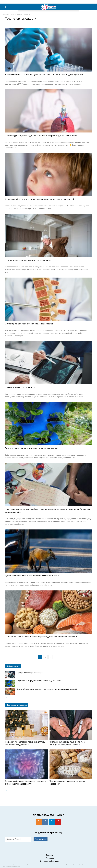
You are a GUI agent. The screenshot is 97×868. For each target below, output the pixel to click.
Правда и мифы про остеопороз (21, 387)
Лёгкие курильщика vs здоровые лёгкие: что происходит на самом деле (41, 136)
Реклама (50, 855)
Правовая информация (50, 861)
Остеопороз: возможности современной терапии (29, 324)
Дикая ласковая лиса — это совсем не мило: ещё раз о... (33, 576)
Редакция (50, 858)
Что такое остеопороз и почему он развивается (29, 260)
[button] (93, 7)
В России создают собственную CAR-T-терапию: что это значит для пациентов (44, 75)
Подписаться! (41, 839)
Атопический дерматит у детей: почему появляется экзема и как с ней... (40, 199)
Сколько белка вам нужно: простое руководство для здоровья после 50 (41, 637)
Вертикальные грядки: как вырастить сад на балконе (31, 448)
